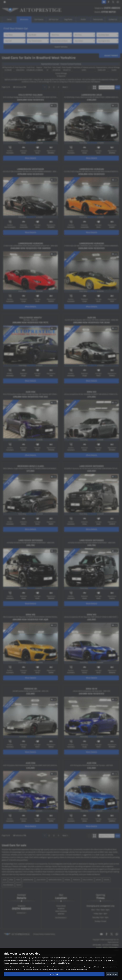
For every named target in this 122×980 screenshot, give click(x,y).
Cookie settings (112, 974)
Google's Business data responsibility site (85, 967)
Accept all (54, 974)
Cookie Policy (64, 963)
